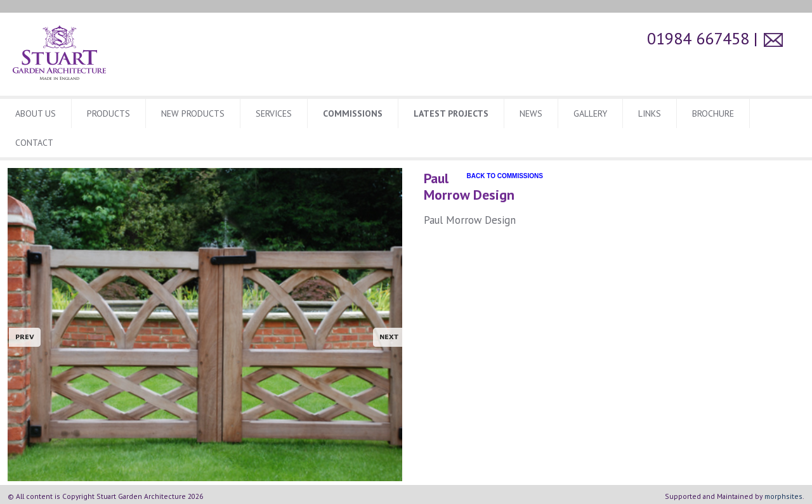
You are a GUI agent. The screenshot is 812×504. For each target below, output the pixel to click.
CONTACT (34, 143)
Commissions (353, 113)
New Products (193, 113)
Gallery (590, 113)
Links (650, 113)
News (531, 113)
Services (274, 113)
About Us (36, 113)
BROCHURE (713, 113)
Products (108, 113)
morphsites (783, 496)
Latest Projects (451, 113)
